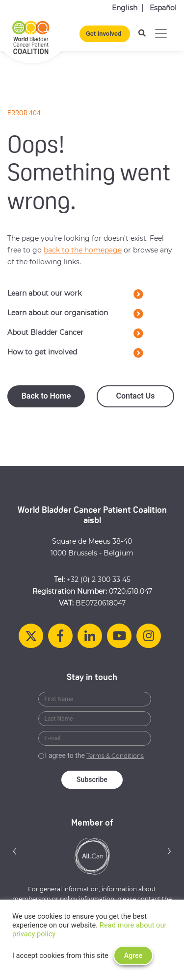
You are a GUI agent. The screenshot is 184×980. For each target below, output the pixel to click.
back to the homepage (83, 250)
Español (163, 8)
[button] (15, 851)
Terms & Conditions (115, 756)
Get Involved (104, 34)
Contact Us (136, 396)
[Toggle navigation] (161, 33)
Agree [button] (133, 955)
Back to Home (46, 396)
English (125, 8)
